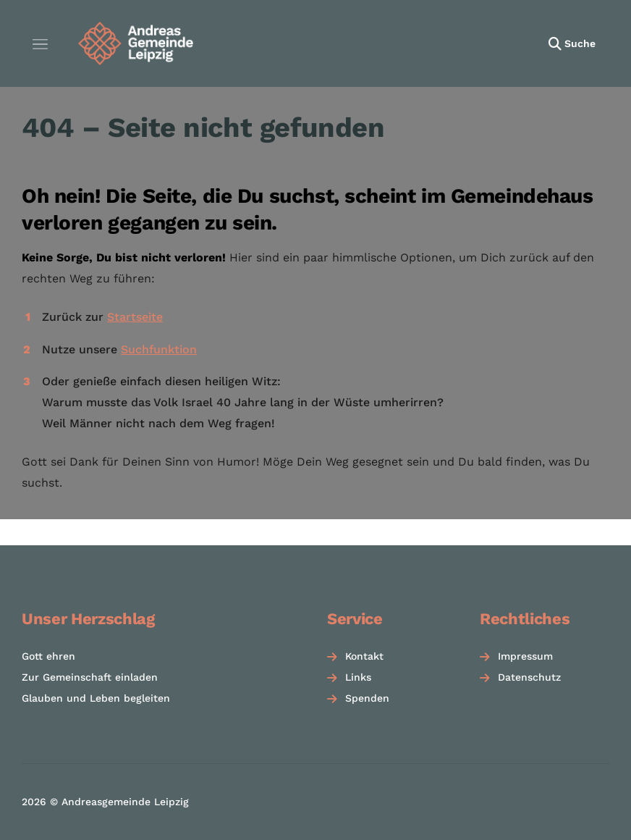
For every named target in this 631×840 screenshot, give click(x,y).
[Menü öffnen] (40, 43)
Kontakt (364, 656)
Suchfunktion (159, 349)
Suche (580, 43)
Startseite (135, 317)
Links (358, 677)
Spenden (367, 698)
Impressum (525, 656)
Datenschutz (529, 677)
